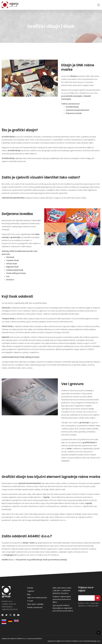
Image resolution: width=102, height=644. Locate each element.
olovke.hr (69, 641)
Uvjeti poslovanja (8, 639)
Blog (29, 594)
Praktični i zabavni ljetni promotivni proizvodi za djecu (62, 599)
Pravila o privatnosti (35, 607)
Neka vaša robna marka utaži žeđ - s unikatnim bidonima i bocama (62, 591)
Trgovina (31, 591)
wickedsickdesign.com (92, 641)
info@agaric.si (10, 555)
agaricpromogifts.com (56, 641)
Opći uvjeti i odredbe (35, 604)
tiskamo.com (78, 641)
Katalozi (30, 588)
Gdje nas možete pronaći (37, 598)
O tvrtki (30, 601)
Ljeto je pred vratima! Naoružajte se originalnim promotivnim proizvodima (63, 608)
